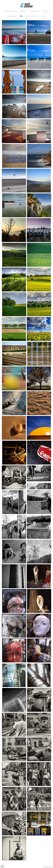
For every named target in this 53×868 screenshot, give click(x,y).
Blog (44, 16)
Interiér (23, 11)
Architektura (10, 11)
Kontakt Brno (32, 16)
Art (21, 16)
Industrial (35, 11)
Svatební (12, 16)
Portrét (46, 11)
